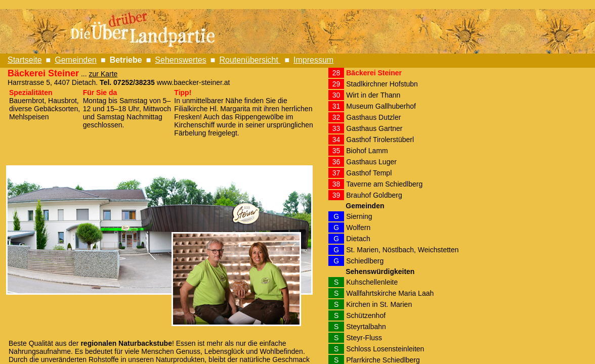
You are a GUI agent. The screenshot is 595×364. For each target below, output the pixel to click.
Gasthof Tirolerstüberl (380, 140)
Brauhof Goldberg (374, 195)
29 (336, 84)
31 (336, 106)
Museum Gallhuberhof (381, 106)
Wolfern (358, 227)
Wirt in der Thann (373, 95)
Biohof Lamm (367, 151)
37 (336, 173)
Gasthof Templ (369, 173)
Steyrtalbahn (366, 327)
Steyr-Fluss (364, 338)
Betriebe (126, 60)
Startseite (25, 60)
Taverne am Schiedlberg (384, 184)
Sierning (359, 216)
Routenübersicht (250, 60)
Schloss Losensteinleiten (385, 349)
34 (336, 140)
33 (336, 128)
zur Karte (103, 74)
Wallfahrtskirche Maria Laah (390, 293)
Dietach (358, 239)
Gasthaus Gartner (374, 128)
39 (336, 195)
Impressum (313, 60)
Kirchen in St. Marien (379, 304)
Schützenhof (366, 315)
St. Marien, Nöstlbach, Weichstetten (402, 250)
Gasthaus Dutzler (373, 117)
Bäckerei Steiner (374, 73)
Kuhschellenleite (372, 282)
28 (336, 73)
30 (336, 95)
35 (336, 151)
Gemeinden (76, 60)
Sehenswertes (180, 60)
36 (336, 162)
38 (336, 184)
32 (336, 117)
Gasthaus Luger (371, 162)
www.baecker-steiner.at (194, 82)
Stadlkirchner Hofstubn (382, 84)
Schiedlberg (365, 261)
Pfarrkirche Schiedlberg (383, 360)
